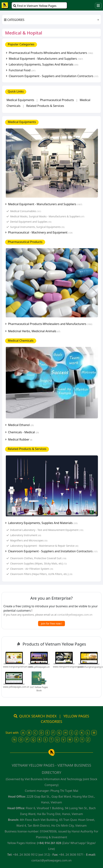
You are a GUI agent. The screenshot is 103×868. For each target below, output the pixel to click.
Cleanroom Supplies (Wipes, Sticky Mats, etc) (39, 563)
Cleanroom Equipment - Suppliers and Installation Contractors (53, 76)
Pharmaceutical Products (57, 100)
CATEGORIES (14, 20)
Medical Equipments (20, 100)
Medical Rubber (20, 439)
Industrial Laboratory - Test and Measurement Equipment (47, 530)
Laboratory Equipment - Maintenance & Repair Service (44, 546)
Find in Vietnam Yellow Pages (35, 6)
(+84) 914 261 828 (49, 843)
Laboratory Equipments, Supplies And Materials (44, 64)
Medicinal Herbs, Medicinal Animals (34, 331)
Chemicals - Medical (23, 432)
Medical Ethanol (21, 425)
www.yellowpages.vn (39, 667)
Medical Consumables (26, 211)
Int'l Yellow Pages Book (39, 689)
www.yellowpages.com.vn (16, 687)
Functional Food (22, 70)
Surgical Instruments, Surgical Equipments (37, 227)
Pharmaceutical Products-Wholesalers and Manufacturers (51, 53)
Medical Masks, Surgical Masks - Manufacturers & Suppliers (47, 216)
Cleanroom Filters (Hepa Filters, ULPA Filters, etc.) (41, 574)
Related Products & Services (45, 106)
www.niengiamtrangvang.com (68, 667)
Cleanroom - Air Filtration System (32, 569)
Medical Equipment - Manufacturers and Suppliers (46, 59)
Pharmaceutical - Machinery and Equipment (40, 232)
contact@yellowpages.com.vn (75, 615)
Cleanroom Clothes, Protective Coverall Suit (38, 558)
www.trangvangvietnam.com (18, 667)
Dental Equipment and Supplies (31, 222)
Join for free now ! (51, 624)
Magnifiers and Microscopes (29, 540)
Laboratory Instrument (26, 535)
